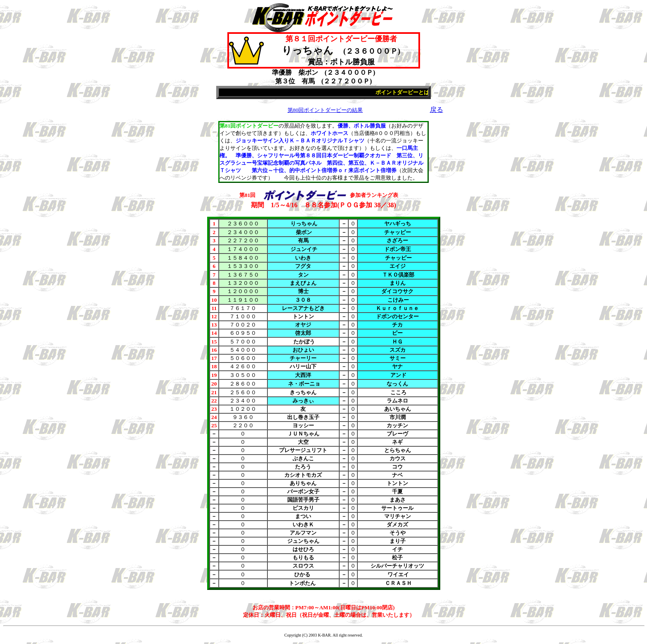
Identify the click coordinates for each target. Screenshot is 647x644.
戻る (437, 110)
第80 (325, 110)
